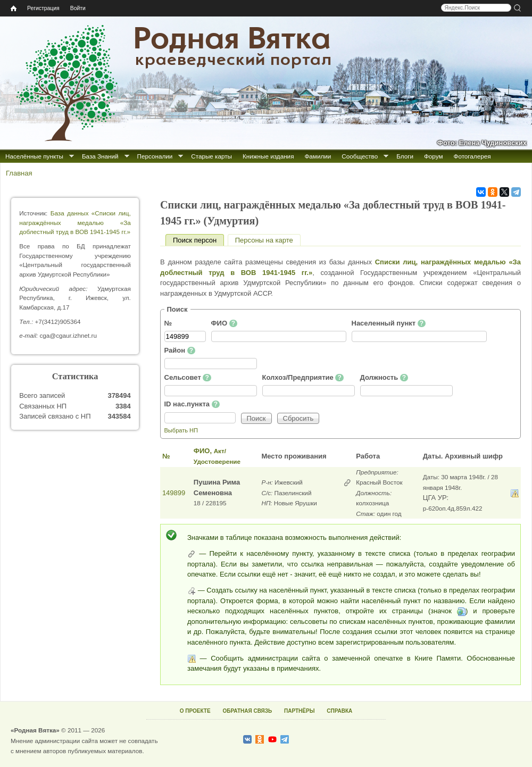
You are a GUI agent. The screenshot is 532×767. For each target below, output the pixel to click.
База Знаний (100, 156)
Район (180, 351)
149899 (174, 493)
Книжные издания (268, 156)
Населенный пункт (389, 323)
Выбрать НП (181, 430)
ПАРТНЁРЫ (299, 711)
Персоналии (155, 156)
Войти (78, 8)
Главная (19, 173)
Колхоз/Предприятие (303, 378)
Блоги (405, 156)
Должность (384, 378)
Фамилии (318, 156)
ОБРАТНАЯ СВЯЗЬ (247, 711)
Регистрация (43, 8)
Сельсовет (188, 378)
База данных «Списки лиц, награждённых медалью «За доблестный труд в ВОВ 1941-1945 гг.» (75, 222)
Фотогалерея (472, 156)
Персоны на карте (264, 240)
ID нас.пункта (192, 404)
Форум (434, 156)
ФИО (225, 323)
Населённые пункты (34, 156)
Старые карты (211, 156)
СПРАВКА (339, 711)
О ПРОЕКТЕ (195, 711)
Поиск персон (198, 240)
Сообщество (360, 156)
